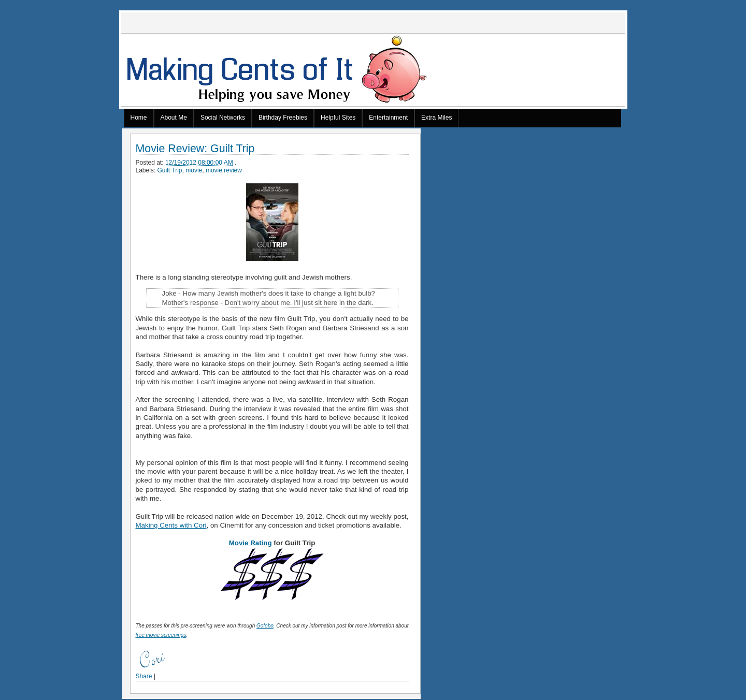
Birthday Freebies (283, 118)
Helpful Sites (338, 118)
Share (144, 676)
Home (139, 118)
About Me (174, 118)
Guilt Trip (170, 170)
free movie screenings (161, 635)
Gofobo (265, 626)
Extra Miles (436, 118)
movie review (224, 170)
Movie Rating (250, 543)
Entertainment (388, 118)
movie (194, 170)
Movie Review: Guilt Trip (195, 149)
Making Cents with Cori (171, 525)
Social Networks (223, 118)
